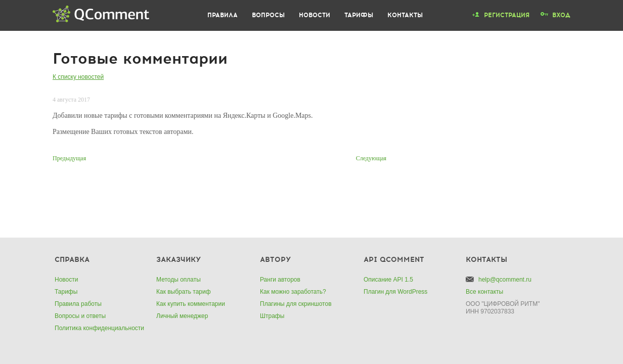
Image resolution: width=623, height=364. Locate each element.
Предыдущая (69, 158)
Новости (315, 15)
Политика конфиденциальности (99, 328)
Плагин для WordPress (395, 292)
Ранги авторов (280, 280)
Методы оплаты (179, 280)
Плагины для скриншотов (296, 304)
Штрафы (272, 316)
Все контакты (484, 292)
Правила (223, 15)
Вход (561, 15)
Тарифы (359, 15)
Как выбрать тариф (184, 292)
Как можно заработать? (293, 292)
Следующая (371, 158)
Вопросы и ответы (80, 316)
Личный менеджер (182, 316)
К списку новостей (78, 77)
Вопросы (268, 15)
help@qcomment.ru (505, 280)
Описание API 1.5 (388, 280)
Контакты (405, 15)
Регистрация (507, 15)
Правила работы (78, 304)
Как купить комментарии (191, 304)
